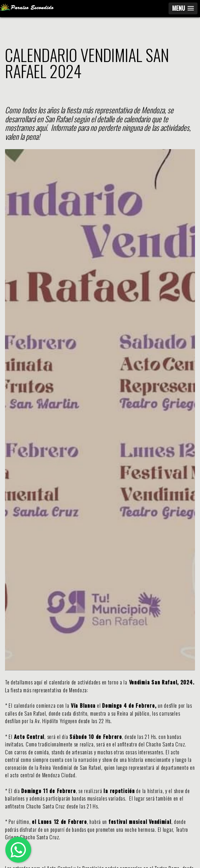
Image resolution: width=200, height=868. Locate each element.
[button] (183, 8)
